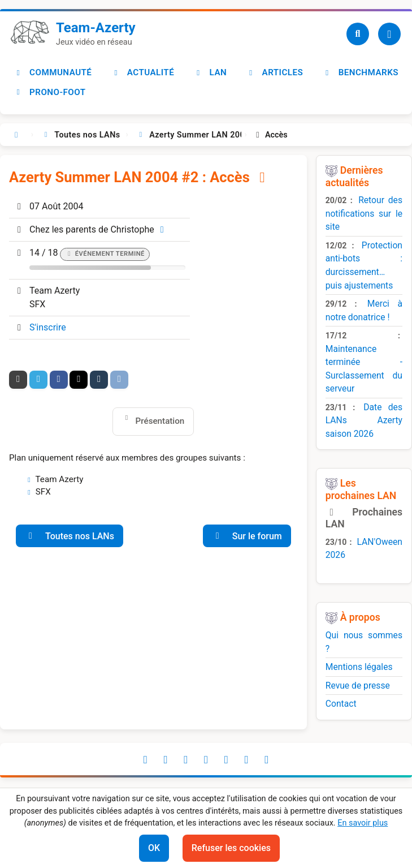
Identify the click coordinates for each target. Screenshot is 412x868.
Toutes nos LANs (70, 536)
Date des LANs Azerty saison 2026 (364, 420)
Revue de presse (358, 686)
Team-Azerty (96, 28)
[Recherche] (358, 34)
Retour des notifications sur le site (364, 213)
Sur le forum (247, 536)
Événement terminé (110, 254)
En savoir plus (363, 823)
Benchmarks (361, 72)
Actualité (143, 72)
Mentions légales (359, 667)
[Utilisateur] (389, 34)
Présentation (160, 421)
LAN (210, 72)
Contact (341, 704)
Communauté (53, 72)
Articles (275, 72)
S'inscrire (48, 327)
